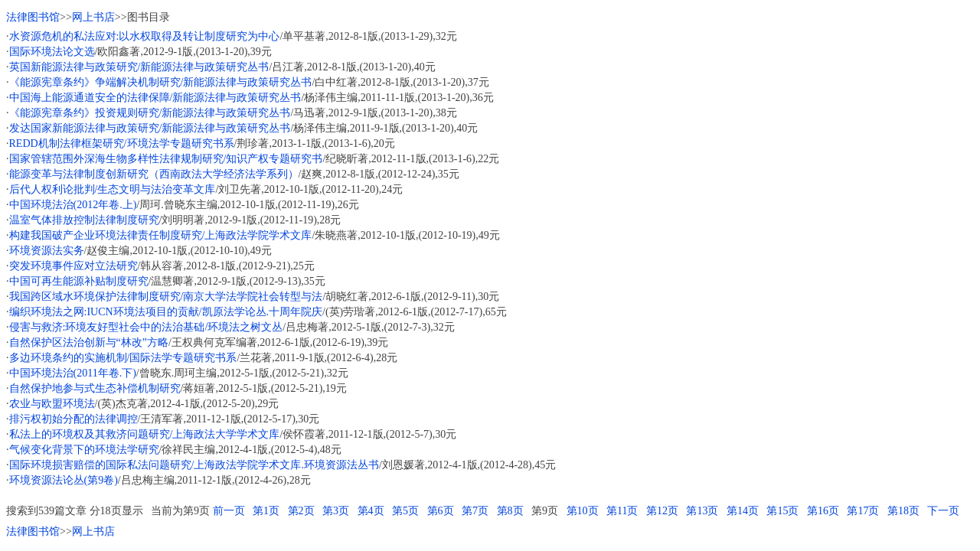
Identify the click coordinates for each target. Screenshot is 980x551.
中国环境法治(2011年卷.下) (73, 373)
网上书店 (93, 17)
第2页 (301, 511)
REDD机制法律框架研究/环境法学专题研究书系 (122, 143)
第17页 (863, 511)
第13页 (702, 511)
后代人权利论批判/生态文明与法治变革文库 (113, 189)
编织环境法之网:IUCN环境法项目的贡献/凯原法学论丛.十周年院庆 (166, 312)
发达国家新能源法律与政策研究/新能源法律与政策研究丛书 (150, 128)
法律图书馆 (33, 17)
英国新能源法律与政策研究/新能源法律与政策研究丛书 (139, 67)
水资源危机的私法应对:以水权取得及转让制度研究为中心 (145, 36)
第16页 (823, 511)
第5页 (405, 511)
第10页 (583, 511)
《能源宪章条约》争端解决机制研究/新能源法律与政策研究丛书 (161, 82)
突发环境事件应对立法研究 (73, 266)
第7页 (475, 511)
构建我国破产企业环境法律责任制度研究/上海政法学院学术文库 (161, 235)
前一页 (229, 511)
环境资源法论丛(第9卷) (64, 480)
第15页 (782, 511)
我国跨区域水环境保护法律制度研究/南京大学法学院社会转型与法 (166, 297)
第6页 (441, 511)
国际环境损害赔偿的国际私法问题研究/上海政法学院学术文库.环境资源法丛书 (194, 465)
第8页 (510, 511)
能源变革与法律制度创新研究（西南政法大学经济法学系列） (154, 174)
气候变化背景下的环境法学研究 (84, 450)
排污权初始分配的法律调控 (73, 419)
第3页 (336, 511)
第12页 (662, 511)
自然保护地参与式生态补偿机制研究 (95, 388)
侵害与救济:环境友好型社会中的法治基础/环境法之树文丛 (146, 327)
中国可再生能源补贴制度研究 (79, 281)
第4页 (371, 511)
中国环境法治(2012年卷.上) (73, 205)
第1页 (266, 511)
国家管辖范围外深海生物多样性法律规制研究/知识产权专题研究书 (166, 159)
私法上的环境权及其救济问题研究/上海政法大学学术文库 (145, 434)
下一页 (943, 511)
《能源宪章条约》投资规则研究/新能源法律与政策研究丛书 (150, 113)
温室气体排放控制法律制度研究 (84, 220)
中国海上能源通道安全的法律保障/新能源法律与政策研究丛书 (155, 98)
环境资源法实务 (47, 251)
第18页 (903, 511)
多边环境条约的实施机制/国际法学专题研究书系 (123, 358)
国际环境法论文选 (52, 52)
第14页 (743, 511)
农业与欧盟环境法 (52, 404)
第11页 (622, 511)
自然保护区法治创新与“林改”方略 (89, 342)
